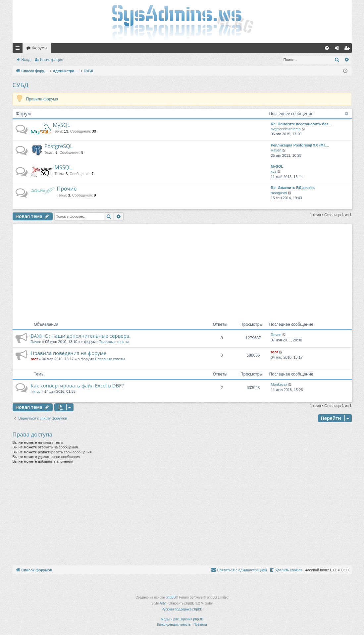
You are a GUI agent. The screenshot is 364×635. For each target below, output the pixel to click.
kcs (274, 171)
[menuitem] (327, 48)
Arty (163, 603)
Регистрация (52, 60)
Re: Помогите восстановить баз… (301, 124)
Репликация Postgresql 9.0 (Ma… (300, 145)
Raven (276, 150)
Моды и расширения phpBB (182, 619)
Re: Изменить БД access (293, 188)
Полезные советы (114, 342)
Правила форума (42, 99)
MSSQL (63, 167)
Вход (26, 60)
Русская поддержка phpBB (182, 609)
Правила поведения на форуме (69, 353)
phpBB (171, 597)
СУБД (21, 85)
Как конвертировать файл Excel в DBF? (77, 385)
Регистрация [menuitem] (348, 49)
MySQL (62, 125)
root (34, 359)
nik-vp (36, 391)
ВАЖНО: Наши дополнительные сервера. (81, 336)
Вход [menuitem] (338, 49)
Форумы (40, 48)
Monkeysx (279, 384)
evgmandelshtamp (286, 129)
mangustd (279, 193)
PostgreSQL (59, 146)
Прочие (67, 189)
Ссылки (19, 49)
